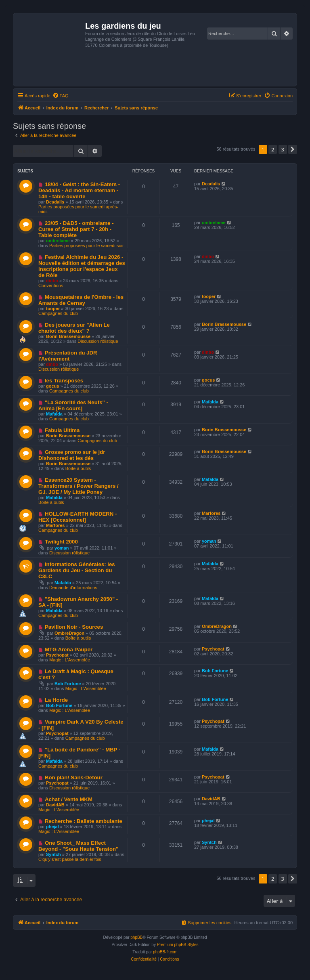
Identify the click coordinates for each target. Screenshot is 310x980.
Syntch (53, 854)
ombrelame (58, 241)
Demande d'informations (73, 588)
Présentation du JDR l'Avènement (68, 356)
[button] (293, 149)
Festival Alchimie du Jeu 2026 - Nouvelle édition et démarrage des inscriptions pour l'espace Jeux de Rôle (82, 266)
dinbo (52, 281)
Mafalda (54, 414)
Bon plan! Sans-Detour (74, 777)
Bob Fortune (68, 684)
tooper (53, 308)
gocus (52, 386)
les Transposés (64, 381)
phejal (52, 827)
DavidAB (55, 805)
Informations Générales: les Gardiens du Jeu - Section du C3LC (77, 570)
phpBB (136, 937)
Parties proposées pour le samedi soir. (87, 246)
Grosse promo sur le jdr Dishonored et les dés (72, 455)
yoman (62, 548)
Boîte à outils (78, 468)
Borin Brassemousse (68, 336)
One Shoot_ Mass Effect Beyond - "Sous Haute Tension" (78, 846)
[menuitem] (61, 96)
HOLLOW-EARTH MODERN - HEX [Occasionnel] (77, 517)
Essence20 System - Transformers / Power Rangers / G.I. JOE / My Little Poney (79, 486)
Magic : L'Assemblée (70, 660)
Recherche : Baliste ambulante (84, 821)
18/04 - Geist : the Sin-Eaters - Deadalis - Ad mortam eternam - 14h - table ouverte (79, 190)
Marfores (55, 525)
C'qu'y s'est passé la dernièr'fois (70, 859)
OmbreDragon (69, 633)
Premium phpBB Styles (178, 945)
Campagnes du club (58, 313)
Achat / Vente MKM (69, 799)
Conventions (51, 285)
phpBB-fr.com (165, 952)
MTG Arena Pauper (69, 649)
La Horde (56, 700)
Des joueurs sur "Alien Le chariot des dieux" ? (74, 328)
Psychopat (57, 655)
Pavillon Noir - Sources (74, 627)
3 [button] (283, 149)
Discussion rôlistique (98, 341)
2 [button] (273, 149)
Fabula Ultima (62, 430)
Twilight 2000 (61, 542)
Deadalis (55, 202)
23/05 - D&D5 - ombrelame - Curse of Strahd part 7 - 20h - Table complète (76, 229)
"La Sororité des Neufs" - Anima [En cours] (73, 405)
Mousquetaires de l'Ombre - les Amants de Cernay (81, 300)
